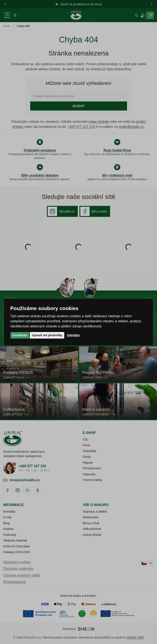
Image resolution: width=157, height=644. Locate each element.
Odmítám (73, 335)
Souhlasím (20, 335)
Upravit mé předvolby (47, 335)
